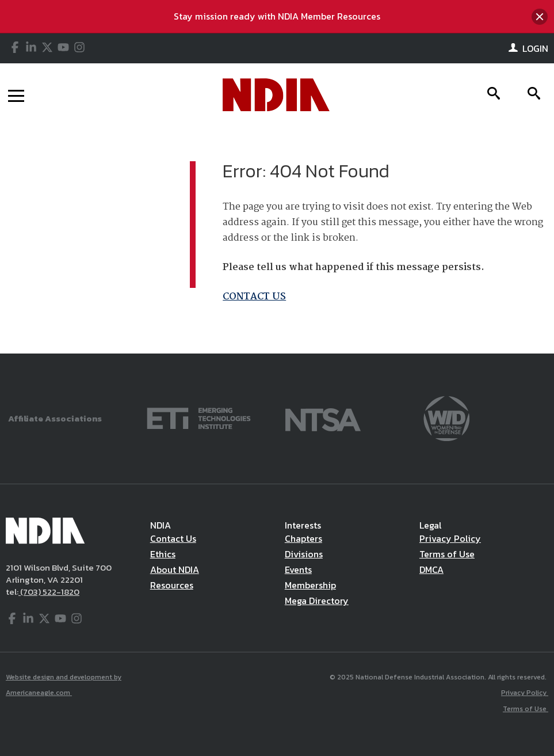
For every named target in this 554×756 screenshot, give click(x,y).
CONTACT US (254, 297)
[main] (277, 240)
